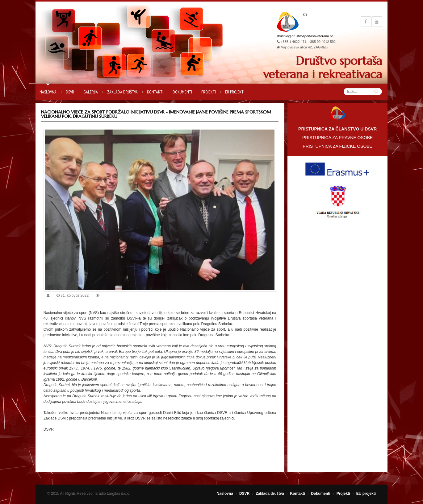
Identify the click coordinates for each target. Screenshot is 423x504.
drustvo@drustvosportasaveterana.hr (305, 36)
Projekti (209, 92)
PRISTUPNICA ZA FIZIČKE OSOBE (337, 146)
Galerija (91, 92)
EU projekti (235, 92)
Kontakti (155, 92)
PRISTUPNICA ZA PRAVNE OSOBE (337, 138)
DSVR (70, 92)
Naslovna (48, 92)
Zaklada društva (122, 92)
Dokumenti (182, 92)
